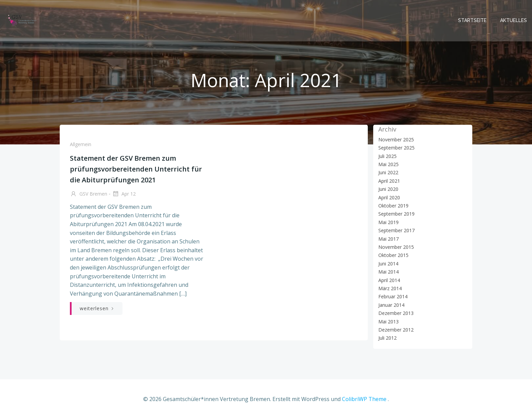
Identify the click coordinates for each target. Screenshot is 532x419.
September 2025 (396, 148)
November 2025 (396, 139)
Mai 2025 (388, 164)
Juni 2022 (388, 172)
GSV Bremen (89, 194)
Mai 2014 (388, 272)
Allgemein (81, 144)
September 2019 (396, 214)
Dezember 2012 (396, 330)
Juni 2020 (388, 189)
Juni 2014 (388, 264)
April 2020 (389, 197)
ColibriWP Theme (364, 399)
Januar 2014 (391, 305)
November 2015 (396, 247)
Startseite (472, 20)
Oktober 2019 (393, 206)
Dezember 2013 (396, 313)
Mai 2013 (388, 322)
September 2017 (396, 230)
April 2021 (389, 181)
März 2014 (390, 288)
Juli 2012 (387, 338)
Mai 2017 (388, 239)
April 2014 (389, 280)
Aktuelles (514, 20)
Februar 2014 (393, 296)
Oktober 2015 (393, 255)
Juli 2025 (387, 156)
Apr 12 (124, 194)
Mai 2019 (388, 222)
